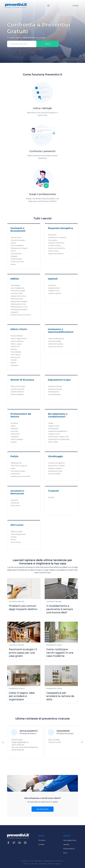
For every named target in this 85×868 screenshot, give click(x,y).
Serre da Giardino (54, 474)
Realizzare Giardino (55, 468)
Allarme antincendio (18, 386)
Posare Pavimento (17, 262)
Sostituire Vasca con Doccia (21, 315)
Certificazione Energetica (57, 237)
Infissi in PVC (15, 346)
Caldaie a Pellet (54, 426)
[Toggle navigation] (48, 6)
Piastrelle (14, 256)
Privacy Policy (34, 864)
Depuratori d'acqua (55, 389)
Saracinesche (15, 357)
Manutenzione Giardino (57, 466)
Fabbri (13, 426)
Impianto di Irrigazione (56, 463)
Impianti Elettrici (54, 288)
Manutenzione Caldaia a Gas (58, 437)
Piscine (13, 540)
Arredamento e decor (54, 645)
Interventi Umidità (55, 341)
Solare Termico (54, 251)
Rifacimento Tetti (17, 299)
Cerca (48, 44)
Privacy (26, 864)
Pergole (14, 537)
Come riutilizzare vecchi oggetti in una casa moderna (60, 653)
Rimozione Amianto (18, 471)
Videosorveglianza (17, 394)
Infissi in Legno (16, 344)
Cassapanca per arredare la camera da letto (60, 696)
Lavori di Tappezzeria (18, 534)
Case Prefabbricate (18, 288)
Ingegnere (15, 437)
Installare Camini (54, 434)
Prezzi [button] (76, 6)
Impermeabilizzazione (56, 338)
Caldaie (51, 423)
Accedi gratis (43, 809)
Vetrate (13, 363)
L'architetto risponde (16, 601)
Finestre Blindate (17, 336)
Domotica (52, 285)
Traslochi (51, 497)
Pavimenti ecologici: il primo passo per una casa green (23, 653)
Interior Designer (17, 439)
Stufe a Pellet (53, 442)
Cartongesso (15, 285)
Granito (13, 243)
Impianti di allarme (17, 392)
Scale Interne (15, 505)
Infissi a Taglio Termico (19, 338)
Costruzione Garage (18, 291)
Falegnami (14, 428)
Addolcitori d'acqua (55, 386)
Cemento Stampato (18, 240)
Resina (13, 264)
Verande (14, 360)
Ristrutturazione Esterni (19, 309)
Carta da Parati (16, 237)
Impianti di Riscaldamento (58, 431)
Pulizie (13, 468)
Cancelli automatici (17, 389)
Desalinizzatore (54, 392)
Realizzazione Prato (55, 471)
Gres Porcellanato (17, 245)
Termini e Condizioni (54, 864)
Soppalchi (14, 312)
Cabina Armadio (16, 531)
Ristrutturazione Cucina (19, 307)
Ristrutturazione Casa (18, 304)
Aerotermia (52, 235)
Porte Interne (16, 355)
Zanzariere (14, 365)
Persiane (14, 349)
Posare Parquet (16, 259)
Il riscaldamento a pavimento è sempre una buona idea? (60, 609)
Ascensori (14, 500)
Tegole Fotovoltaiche (56, 254)
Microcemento (16, 254)
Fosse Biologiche (54, 394)
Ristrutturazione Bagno (19, 301)
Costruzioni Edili (16, 293)
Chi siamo (42, 840)
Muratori (14, 442)
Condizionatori (53, 428)
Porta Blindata (16, 352)
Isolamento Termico (55, 347)
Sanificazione (15, 474)
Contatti (41, 844)
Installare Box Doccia (18, 296)
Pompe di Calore (54, 245)
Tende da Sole (16, 542)
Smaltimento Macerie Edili (20, 476)
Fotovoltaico (53, 240)
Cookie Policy (43, 864)
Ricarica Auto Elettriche (57, 248)
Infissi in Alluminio (17, 341)
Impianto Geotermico (56, 243)
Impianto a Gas (54, 291)
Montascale (15, 503)
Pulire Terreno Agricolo (19, 466)
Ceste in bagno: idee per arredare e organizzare (22, 696)
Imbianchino (15, 434)
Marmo (13, 251)
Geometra (14, 431)
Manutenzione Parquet (19, 248)
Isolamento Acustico (56, 344)
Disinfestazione (16, 463)
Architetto (14, 423)
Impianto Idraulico (55, 293)
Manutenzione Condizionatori (59, 439)
